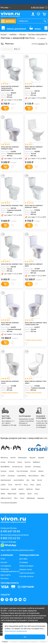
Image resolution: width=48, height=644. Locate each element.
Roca (26, 485)
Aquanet (33, 458)
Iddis (43, 476)
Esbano (41, 471)
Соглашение (6, 566)
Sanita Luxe (5, 489)
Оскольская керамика (9, 503)
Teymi (30, 494)
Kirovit (40, 480)
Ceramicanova (17, 467)
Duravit (33, 471)
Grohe (3, 476)
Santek (14, 489)
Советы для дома (27, 573)
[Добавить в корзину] (5, 108)
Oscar (10, 485)
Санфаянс (13, 34)
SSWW (3, 494)
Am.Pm (13, 458)
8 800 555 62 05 (10, 538)
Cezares (3, 471)
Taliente (22, 494)
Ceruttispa (37, 467)
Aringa (3, 462)
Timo (36, 494)
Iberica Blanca (34, 476)
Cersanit (28, 467)
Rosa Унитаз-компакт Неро (34, 265)
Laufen (3, 485)
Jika (28, 480)
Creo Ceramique (22, 471)
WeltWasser (31, 498)
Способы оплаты (26, 576)
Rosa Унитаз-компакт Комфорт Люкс (34, 206)
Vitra (16, 498)
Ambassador (23, 458)
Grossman (11, 476)
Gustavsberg (22, 476)
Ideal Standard (6, 480)
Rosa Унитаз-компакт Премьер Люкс (10, 148)
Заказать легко (26, 569)
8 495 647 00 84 (10, 531)
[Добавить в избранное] (12, 108)
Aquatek (41, 458)
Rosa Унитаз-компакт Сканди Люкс (34, 148)
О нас (3, 559)
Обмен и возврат (26, 566)
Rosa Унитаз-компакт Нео (12, 264)
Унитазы (22, 34)
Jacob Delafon (19, 480)
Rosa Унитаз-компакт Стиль (34, 87)
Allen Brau (4, 458)
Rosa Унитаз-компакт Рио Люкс (36, 382)
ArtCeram (11, 462)
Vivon (22, 498)
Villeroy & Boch (6, 498)
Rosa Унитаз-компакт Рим (12, 206)
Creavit (11, 471)
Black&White (5, 467)
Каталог (4, 34)
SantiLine (29, 489)
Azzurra (28, 462)
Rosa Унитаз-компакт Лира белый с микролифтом (10, 88)
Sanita (39, 485)
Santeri (21, 489)
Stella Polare (12, 494)
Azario (20, 462)
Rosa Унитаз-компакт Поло (10, 382)
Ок (25, 637)
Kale (33, 480)
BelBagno (36, 462)
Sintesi (37, 489)
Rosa (32, 485)
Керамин (41, 498)
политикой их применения (16, 631)
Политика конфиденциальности (10, 570)
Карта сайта (6, 575)
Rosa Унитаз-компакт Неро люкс (10, 324)
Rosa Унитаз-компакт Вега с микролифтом (36, 324)
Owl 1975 (18, 485)
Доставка (23, 559)
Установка (24, 562)
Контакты (5, 578)
